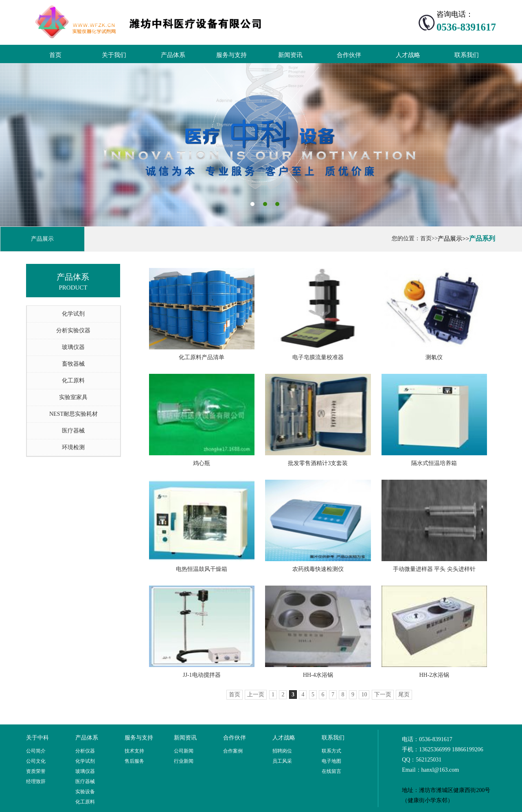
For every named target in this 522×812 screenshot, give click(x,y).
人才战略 (408, 55)
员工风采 (282, 761)
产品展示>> (453, 239)
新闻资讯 (290, 55)
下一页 (383, 695)
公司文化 (36, 761)
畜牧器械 (73, 364)
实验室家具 (73, 397)
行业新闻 (184, 761)
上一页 (256, 695)
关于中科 (37, 738)
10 (364, 695)
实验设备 (85, 792)
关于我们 (114, 55)
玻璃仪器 (73, 347)
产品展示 (42, 239)
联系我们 (467, 55)
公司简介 (36, 751)
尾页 (404, 695)
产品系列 (482, 238)
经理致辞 (36, 781)
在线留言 (331, 771)
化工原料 (73, 381)
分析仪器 (85, 751)
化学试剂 (73, 314)
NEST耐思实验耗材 (73, 414)
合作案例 (233, 751)
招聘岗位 (282, 751)
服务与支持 (231, 55)
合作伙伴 (349, 55)
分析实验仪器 (73, 330)
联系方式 (331, 751)
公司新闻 (184, 751)
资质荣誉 (36, 771)
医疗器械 (73, 431)
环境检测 (73, 447)
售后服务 (134, 761)
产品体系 (173, 55)
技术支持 (134, 751)
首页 (55, 55)
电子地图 (331, 761)
